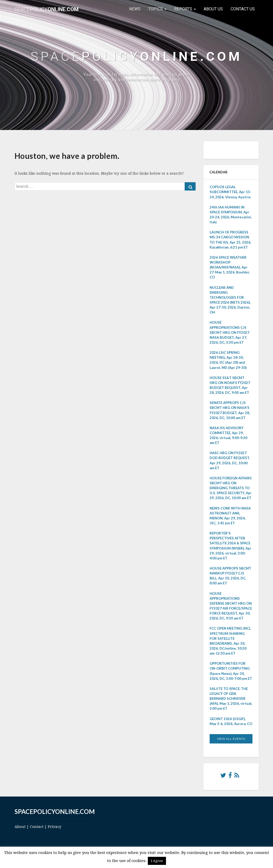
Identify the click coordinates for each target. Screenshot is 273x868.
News (135, 9)
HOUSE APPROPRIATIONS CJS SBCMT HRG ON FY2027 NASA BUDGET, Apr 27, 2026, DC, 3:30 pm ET (229, 332)
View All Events (231, 739)
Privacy (55, 827)
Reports (185, 9)
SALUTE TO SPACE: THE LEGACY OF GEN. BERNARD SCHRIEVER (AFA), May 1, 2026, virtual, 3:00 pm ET (231, 699)
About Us (213, 9)
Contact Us (243, 9)
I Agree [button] (157, 861)
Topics (157, 9)
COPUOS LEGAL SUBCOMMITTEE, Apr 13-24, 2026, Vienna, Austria (230, 192)
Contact (37, 827)
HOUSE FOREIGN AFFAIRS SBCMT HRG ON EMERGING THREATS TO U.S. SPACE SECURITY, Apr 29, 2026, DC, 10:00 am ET (231, 488)
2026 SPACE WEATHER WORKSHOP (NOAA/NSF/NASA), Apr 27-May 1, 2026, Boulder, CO (230, 267)
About (20, 827)
